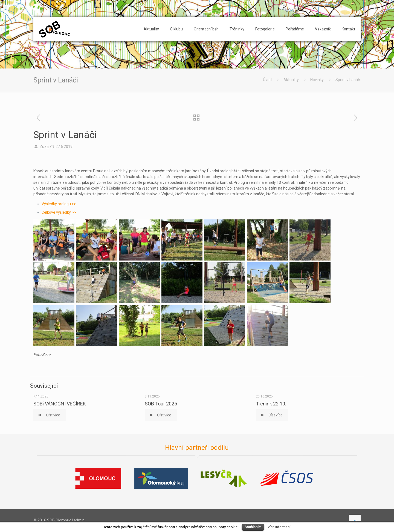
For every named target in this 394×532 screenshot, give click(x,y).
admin (79, 520)
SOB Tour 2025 (161, 404)
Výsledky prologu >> (59, 204)
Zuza (44, 147)
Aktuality (291, 80)
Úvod (267, 80)
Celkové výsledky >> (59, 212)
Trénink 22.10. (271, 404)
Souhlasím (253, 527)
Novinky (317, 80)
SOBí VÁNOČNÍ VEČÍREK (60, 404)
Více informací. (279, 527)
